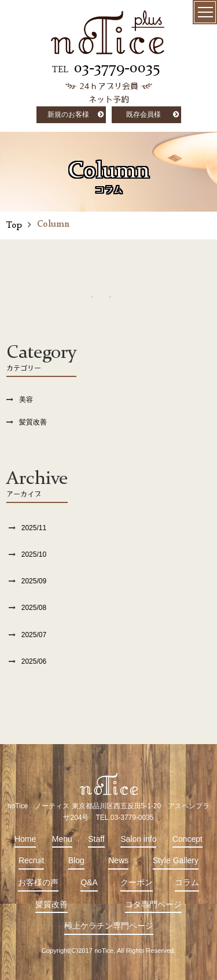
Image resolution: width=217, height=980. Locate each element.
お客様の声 (38, 882)
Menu (62, 839)
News (118, 860)
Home (25, 839)
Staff (96, 839)
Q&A (89, 882)
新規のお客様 (68, 114)
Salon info (138, 839)
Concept (187, 839)
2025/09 (34, 581)
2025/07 (34, 635)
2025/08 (34, 608)
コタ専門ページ (153, 904)
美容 (26, 400)
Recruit (31, 860)
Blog (76, 860)
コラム (187, 882)
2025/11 (34, 528)
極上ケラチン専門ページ (109, 926)
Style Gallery (176, 860)
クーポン (137, 882)
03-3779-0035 (117, 68)
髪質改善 (33, 422)
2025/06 (34, 661)
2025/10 (34, 554)
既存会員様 (144, 114)
